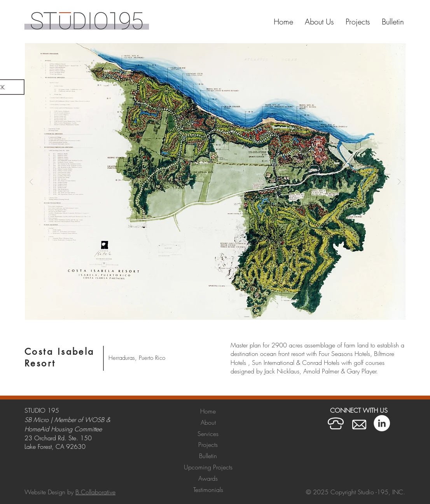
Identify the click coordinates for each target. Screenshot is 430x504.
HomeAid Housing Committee (63, 429)
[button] (358, 22)
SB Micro (37, 420)
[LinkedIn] (382, 423)
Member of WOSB (79, 420)
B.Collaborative (95, 492)
